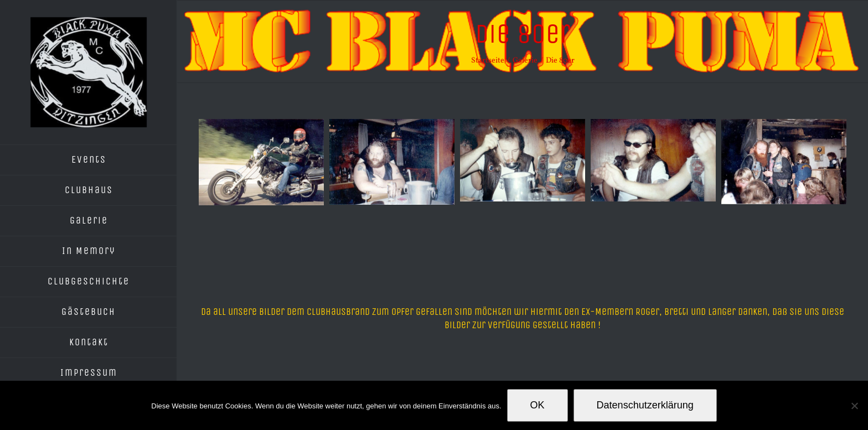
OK (538, 405)
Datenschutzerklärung (645, 405)
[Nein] (854, 406)
